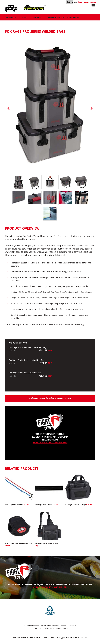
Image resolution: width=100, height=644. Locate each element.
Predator (28, 7)
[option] (50, 104)
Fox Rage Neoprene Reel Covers (19, 543)
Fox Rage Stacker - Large (75, 505)
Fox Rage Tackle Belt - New (46, 543)
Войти (70, 2)
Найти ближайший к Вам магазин (50, 399)
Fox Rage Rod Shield (44, 505)
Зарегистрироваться (87, 2)
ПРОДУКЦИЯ (11, 17)
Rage (7, 7)
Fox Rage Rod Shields (14, 505)
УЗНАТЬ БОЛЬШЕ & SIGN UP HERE (50, 443)
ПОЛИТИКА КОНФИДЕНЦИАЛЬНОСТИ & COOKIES (66, 638)
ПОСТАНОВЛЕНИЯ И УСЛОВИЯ (26, 638)
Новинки (38, 17)
